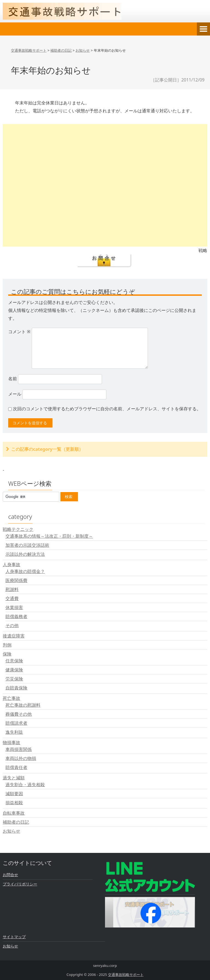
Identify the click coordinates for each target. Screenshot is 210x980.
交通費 (12, 598)
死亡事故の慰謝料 (23, 705)
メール (15, 394)
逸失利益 (14, 732)
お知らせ (11, 831)
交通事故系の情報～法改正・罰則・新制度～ (49, 536)
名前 (13, 379)
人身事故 (11, 564)
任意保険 (14, 661)
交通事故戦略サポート (126, 975)
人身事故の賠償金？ (25, 571)
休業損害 (14, 607)
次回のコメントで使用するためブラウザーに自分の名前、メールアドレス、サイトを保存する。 (107, 409)
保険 (7, 654)
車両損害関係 (19, 749)
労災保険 (14, 679)
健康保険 (14, 670)
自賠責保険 (16, 688)
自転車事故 (14, 813)
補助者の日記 (16, 822)
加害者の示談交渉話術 (27, 545)
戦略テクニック (18, 529)
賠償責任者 (16, 767)
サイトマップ (14, 937)
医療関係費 (16, 580)
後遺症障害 (14, 636)
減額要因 (14, 794)
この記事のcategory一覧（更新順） (47, 449)
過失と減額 (14, 778)
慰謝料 (12, 589)
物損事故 (11, 742)
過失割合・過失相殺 (25, 785)
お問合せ (10, 875)
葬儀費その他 (19, 714)
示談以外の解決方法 (25, 554)
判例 (7, 645)
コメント (19, 332)
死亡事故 (11, 698)
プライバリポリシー (20, 884)
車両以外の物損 (21, 758)
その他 (12, 625)
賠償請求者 (16, 723)
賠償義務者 (16, 616)
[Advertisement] (105, 185)
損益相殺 (14, 803)
